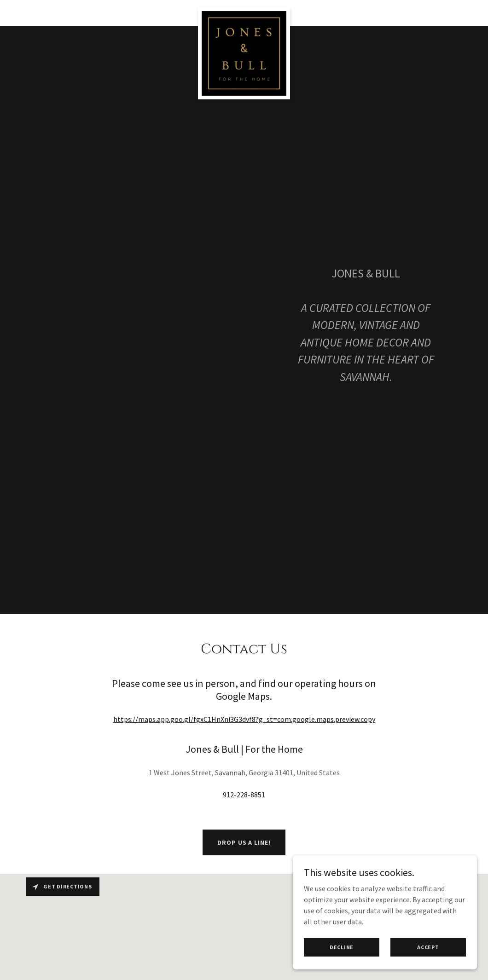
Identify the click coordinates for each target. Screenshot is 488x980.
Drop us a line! (244, 842)
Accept (428, 947)
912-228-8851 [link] (244, 795)
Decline (342, 947)
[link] (244, 11)
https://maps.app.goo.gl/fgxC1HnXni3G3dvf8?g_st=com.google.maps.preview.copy (244, 719)
